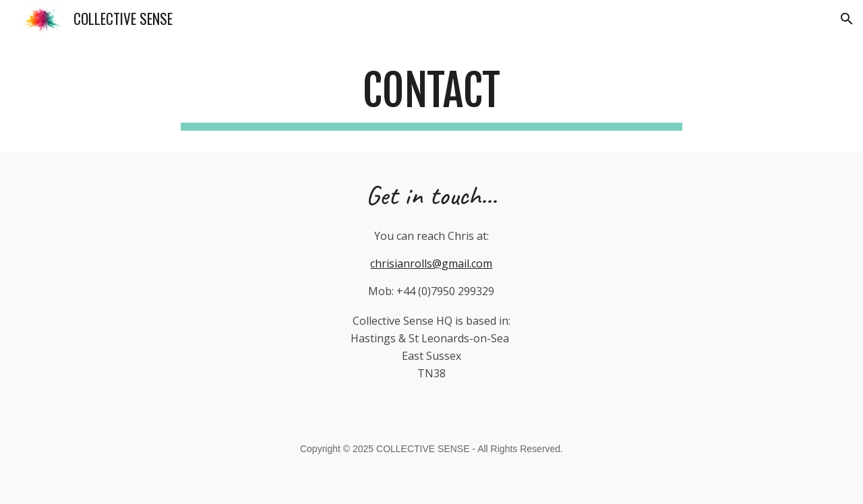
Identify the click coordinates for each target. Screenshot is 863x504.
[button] (847, 19)
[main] (431, 96)
